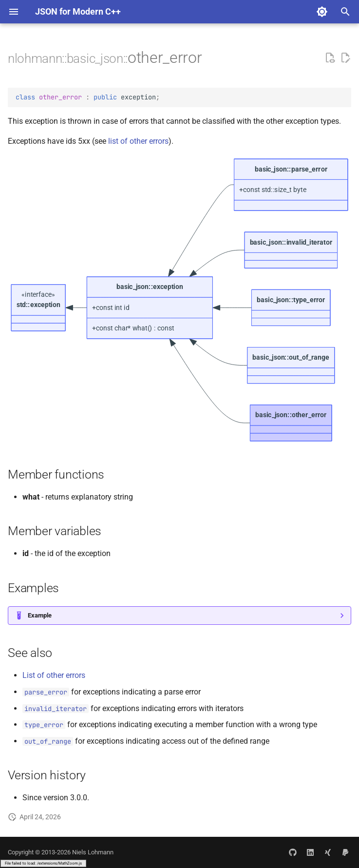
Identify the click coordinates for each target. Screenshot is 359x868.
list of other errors (138, 141)
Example (40, 615)
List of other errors (54, 675)
